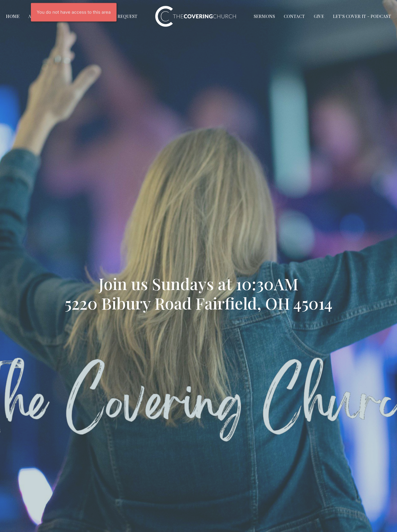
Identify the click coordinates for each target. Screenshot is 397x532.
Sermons (264, 16)
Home (13, 16)
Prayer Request (119, 16)
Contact (294, 16)
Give (319, 16)
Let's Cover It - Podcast (362, 16)
